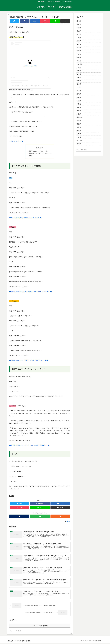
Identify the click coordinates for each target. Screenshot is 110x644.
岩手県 (79, 28)
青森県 (79, 24)
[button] (100, 150)
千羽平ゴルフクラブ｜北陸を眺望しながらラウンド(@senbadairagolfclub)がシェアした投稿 (33, 86)
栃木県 (79, 48)
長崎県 (79, 127)
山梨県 (79, 67)
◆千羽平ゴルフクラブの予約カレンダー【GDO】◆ (25, 218)
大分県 (79, 134)
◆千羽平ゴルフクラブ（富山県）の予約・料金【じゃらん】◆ (29, 361)
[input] (89, 150)
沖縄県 (79, 144)
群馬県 (79, 51)
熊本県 (79, 131)
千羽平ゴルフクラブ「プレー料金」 (39, 151)
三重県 (79, 87)
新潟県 (79, 74)
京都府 (79, 104)
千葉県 (79, 54)
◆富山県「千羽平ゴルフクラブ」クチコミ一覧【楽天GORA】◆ (29, 446)
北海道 (79, 21)
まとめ (31, 156)
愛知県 (79, 81)
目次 (38, 148)
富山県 (12, 496)
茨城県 (79, 44)
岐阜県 (79, 84)
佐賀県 (79, 124)
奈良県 (79, 114)
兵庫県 (79, 111)
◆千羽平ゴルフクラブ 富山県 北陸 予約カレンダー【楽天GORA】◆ (30, 292)
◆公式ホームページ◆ (16, 141)
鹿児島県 (79, 141)
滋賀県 (79, 101)
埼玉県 (79, 58)
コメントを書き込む (40, 627)
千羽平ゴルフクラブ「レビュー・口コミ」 (40, 154)
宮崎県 (79, 137)
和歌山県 (79, 117)
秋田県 (79, 34)
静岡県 (79, 77)
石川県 (79, 94)
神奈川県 (79, 64)
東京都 (79, 61)
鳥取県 (79, 121)
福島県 (79, 41)
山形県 (79, 38)
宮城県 (79, 31)
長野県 (79, 71)
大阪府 (79, 107)
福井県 (79, 97)
